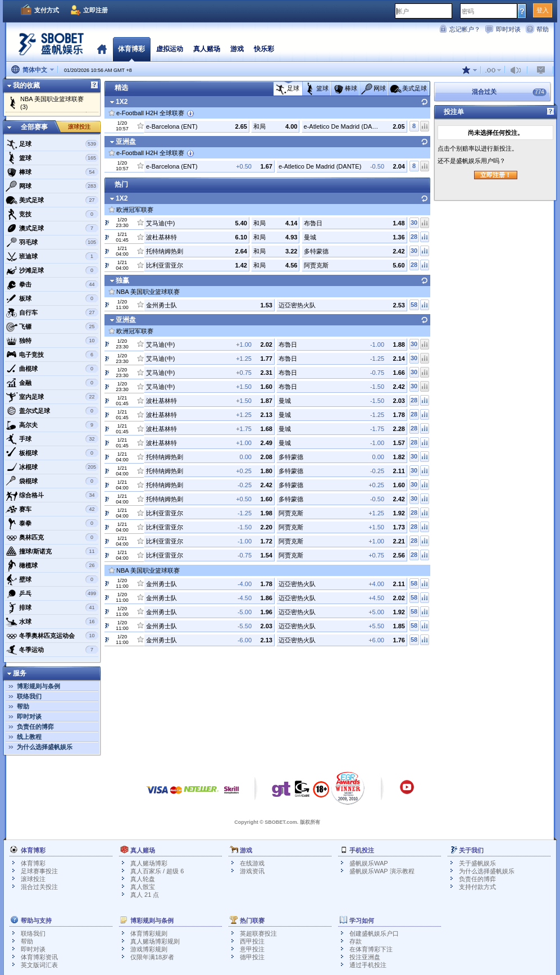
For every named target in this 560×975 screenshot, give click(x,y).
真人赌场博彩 (149, 863)
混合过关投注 (39, 887)
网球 (52, 186)
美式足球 (52, 200)
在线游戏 (252, 863)
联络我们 (29, 696)
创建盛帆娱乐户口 (374, 933)
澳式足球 (52, 228)
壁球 (52, 579)
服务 (20, 673)
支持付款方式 (477, 887)
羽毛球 (52, 242)
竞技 (52, 214)
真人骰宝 (143, 887)
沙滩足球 (52, 270)
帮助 (543, 29)
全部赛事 (34, 127)
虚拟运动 (170, 49)
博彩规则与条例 (38, 686)
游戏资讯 (252, 871)
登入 (543, 10)
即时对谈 (508, 29)
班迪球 (52, 256)
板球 (52, 298)
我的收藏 (26, 85)
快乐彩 (264, 49)
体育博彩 (131, 49)
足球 (52, 144)
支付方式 (47, 10)
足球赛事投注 (39, 871)
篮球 (52, 158)
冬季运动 (52, 650)
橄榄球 (52, 565)
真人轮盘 (143, 879)
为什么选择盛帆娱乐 (45, 747)
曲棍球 (52, 369)
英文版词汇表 (39, 965)
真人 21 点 (145, 895)
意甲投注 (252, 949)
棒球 (52, 172)
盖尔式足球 (52, 411)
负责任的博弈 (35, 727)
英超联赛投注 (258, 933)
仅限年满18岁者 (152, 957)
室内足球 (52, 397)
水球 (52, 622)
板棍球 (52, 453)
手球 (52, 439)
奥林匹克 (52, 537)
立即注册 (95, 10)
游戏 (237, 49)
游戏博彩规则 (149, 949)
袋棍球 (52, 481)
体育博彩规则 (149, 933)
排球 (52, 607)
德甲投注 (252, 957)
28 (414, 237)
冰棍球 (52, 467)
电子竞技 (52, 355)
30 (414, 223)
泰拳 (52, 523)
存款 (356, 941)
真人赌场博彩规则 (155, 941)
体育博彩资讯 (39, 957)
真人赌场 (207, 49)
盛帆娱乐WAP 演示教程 (382, 871)
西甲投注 (252, 941)
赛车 (52, 509)
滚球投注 (79, 127)
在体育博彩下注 (371, 949)
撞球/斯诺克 (52, 551)
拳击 (52, 284)
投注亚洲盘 (365, 957)
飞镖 (52, 326)
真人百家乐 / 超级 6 (157, 871)
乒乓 (52, 593)
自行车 (52, 312)
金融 (52, 383)
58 (414, 305)
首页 (102, 49)
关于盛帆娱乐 (477, 863)
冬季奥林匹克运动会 (52, 636)
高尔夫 (52, 425)
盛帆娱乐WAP (369, 863)
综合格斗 (52, 495)
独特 (52, 341)
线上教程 (29, 737)
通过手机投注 (368, 965)
